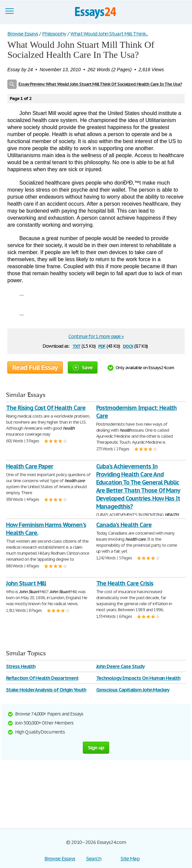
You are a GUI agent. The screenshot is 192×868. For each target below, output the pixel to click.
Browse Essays (60, 858)
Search (94, 858)
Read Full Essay (35, 367)
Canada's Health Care (124, 525)
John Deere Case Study (120, 666)
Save (83, 367)
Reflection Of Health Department (42, 678)
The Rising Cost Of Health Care (46, 408)
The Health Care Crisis (125, 583)
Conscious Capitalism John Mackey (133, 690)
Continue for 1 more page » (96, 336)
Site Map (130, 858)
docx (128, 346)
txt (76, 346)
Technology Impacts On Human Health (138, 678)
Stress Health (21, 666)
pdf (102, 346)
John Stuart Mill (26, 583)
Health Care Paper (30, 466)
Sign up (96, 747)
